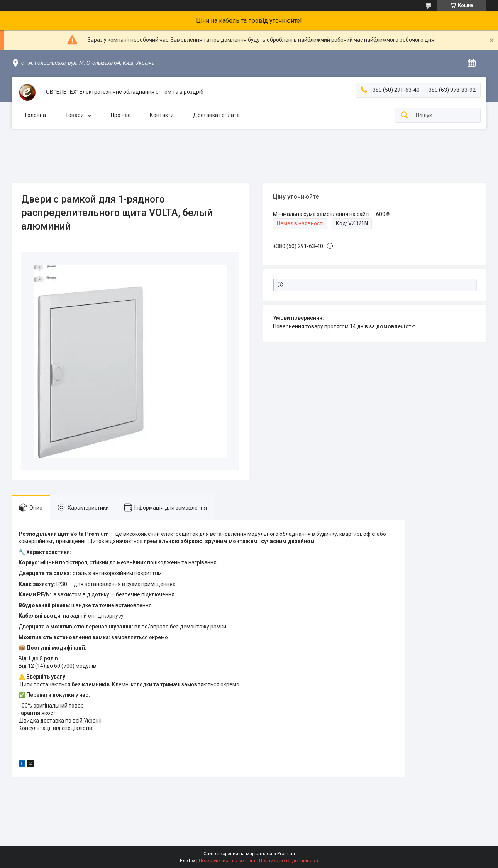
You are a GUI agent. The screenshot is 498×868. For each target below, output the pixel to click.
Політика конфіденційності (289, 861)
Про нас (121, 115)
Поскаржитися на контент (227, 861)
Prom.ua (286, 854)
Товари (75, 115)
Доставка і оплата (216, 115)
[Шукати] (405, 116)
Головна (36, 115)
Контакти (162, 115)
